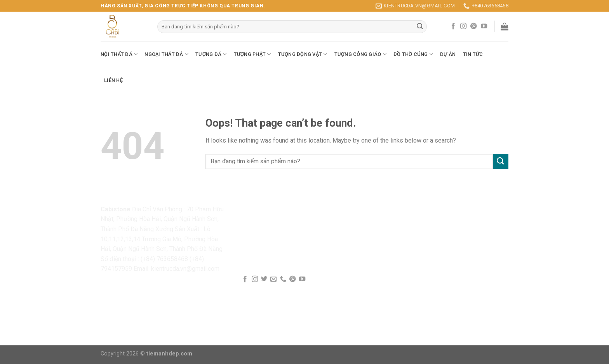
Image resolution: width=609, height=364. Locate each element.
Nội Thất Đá (119, 54)
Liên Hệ (113, 80)
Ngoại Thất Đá (166, 54)
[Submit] (501, 161)
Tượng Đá (211, 54)
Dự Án (448, 54)
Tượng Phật (252, 54)
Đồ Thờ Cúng (413, 54)
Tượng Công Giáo (360, 54)
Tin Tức (473, 54)
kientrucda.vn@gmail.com (185, 269)
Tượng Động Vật (303, 54)
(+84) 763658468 (164, 259)
